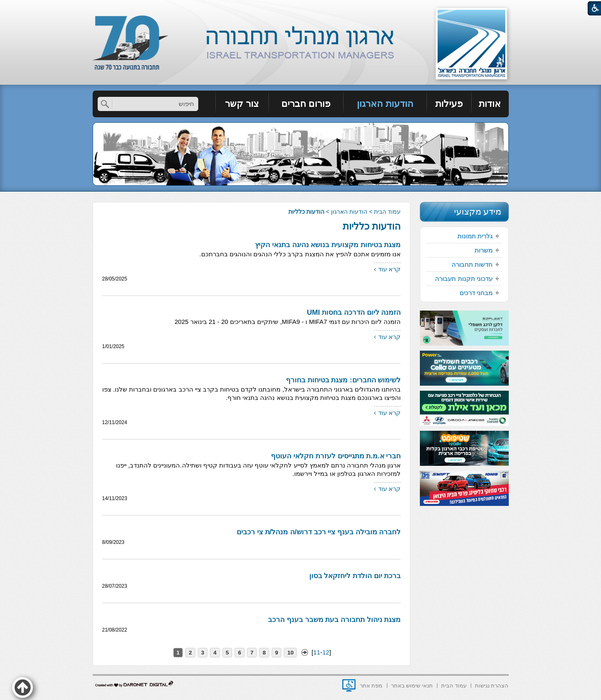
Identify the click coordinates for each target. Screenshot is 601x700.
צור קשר (242, 104)
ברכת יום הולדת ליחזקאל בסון (355, 576)
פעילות (449, 104)
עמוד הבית (387, 212)
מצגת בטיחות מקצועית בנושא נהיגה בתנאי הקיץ (328, 245)
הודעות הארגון (385, 104)
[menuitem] (490, 104)
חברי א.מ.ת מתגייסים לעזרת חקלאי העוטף (336, 456)
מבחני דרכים (476, 293)
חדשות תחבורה (472, 264)
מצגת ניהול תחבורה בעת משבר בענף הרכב (334, 620)
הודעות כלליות (372, 226)
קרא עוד (389, 269)
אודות (490, 104)
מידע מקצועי (478, 211)
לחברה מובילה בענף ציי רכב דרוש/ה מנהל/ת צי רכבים (319, 532)
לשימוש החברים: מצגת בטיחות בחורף (343, 380)
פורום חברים (306, 104)
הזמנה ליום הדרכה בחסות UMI (354, 312)
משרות (484, 250)
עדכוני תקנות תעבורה (463, 279)
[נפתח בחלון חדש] (349, 685)
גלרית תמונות (475, 236)
